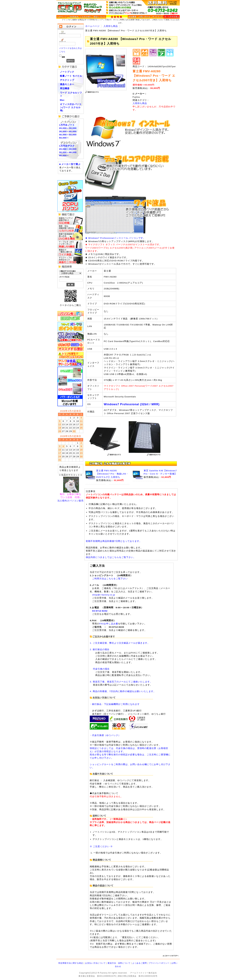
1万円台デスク (67, 146)
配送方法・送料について (119, 963)
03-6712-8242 (100, 611)
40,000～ (64, 156)
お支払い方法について (95, 963)
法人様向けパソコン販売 (71, 501)
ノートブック (67, 72)
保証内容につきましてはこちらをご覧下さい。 (111, 557)
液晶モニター (67, 84)
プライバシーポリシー (159, 963)
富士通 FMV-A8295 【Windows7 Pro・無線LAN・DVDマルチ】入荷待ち (112, 474)
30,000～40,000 (68, 131)
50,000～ (64, 138)
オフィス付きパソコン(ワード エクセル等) (71, 108)
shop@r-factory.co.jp (104, 595)
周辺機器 (65, 88)
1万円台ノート (67, 125)
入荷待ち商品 (111, 26)
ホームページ (92, 26)
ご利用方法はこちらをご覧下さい (110, 579)
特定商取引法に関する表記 (71, 963)
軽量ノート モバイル (71, 76)
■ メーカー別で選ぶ (70, 164)
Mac (62, 100)
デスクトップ (67, 80)
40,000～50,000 (68, 135)
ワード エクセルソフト (71, 94)
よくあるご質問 (140, 963)
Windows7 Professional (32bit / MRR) (132, 404)
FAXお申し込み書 (109, 624)
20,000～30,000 (68, 128)
